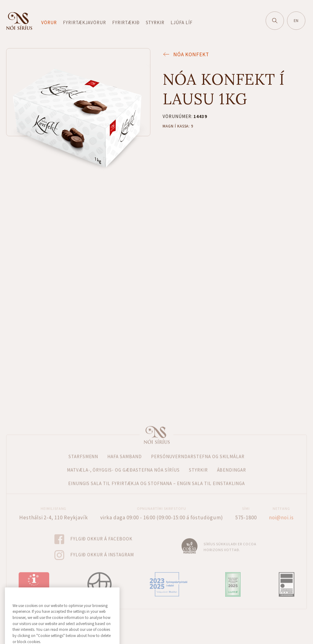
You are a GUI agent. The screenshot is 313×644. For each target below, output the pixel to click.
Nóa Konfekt (186, 54)
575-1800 (246, 512)
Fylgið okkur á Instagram (102, 549)
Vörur (49, 22)
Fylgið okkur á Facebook (101, 533)
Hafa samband (124, 451)
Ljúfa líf (182, 22)
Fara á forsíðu (19, 20)
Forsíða (156, 429)
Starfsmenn (83, 451)
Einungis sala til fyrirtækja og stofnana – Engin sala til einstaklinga (157, 477)
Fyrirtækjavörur (85, 22)
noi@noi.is (282, 512)
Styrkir (155, 22)
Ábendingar (232, 464)
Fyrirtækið (126, 22)
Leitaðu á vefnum (278, 18)
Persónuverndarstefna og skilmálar (198, 451)
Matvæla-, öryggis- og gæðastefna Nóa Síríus (123, 464)
